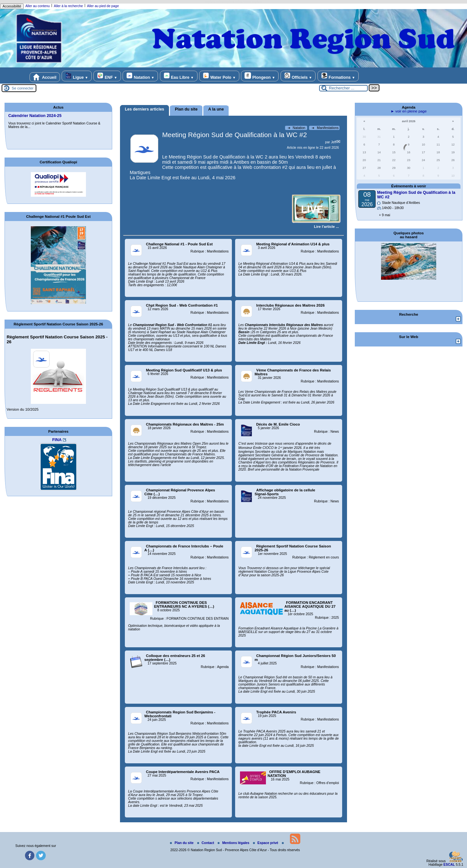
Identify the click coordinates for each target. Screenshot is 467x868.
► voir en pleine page (408, 111)
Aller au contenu (37, 6)
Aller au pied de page (103, 6)
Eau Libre (179, 76)
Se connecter (23, 88)
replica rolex (214, 2)
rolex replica (253, 2)
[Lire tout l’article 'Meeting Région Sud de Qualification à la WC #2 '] (326, 227)
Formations (338, 76)
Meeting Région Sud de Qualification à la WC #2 (234, 135)
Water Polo (219, 76)
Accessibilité (12, 6)
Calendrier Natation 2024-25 (35, 116)
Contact (206, 843)
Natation (140, 76)
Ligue (77, 76)
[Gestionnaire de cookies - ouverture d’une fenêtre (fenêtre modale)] (456, 857)
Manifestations (325, 128)
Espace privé (266, 843)
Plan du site (182, 843)
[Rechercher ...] (343, 88)
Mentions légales (234, 843)
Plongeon (260, 76)
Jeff (334, 142)
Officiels (298, 76)
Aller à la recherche (68, 6)
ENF (107, 76)
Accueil (45, 77)
